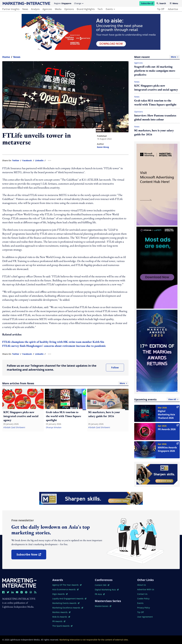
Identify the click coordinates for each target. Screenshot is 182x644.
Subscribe (148, 4)
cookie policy (143, 599)
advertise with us (146, 589)
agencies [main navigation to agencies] (47, 9)
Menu (174, 3)
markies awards (61, 612)
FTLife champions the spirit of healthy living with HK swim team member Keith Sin (53, 342)
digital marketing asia (107, 590)
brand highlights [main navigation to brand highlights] (86, 9)
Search (161, 3)
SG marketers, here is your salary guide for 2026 (154, 132)
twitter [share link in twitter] (16, 161)
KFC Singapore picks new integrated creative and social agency (156, 88)
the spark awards (62, 626)
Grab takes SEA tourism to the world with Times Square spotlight (155, 102)
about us (142, 585)
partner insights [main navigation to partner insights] (11, 9)
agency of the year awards (67, 585)
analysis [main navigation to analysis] (35, 9)
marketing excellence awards (68, 608)
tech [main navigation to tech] (100, 9)
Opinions (139, 112)
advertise (173, 9)
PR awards (59, 621)
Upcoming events (157, 399)
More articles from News (65, 383)
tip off (161, 9)
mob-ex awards (61, 617)
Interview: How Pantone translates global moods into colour (155, 117)
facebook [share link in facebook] (27, 161)
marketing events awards (66, 603)
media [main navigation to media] (58, 9)
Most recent (157, 57)
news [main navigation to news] (25, 9)
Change (79, 3)
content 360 (102, 585)
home (6, 57)
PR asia (100, 594)
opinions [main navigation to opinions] (69, 9)
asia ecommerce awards (65, 589)
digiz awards (60, 594)
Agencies (138, 63)
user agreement (145, 617)
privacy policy (144, 608)
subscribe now (31, 555)
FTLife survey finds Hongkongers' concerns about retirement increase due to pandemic (54, 346)
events (110, 9)
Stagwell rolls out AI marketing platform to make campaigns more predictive (155, 71)
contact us (142, 594)
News (17, 57)
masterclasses (103, 606)
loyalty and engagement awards (69, 599)
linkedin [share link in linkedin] (39, 161)
